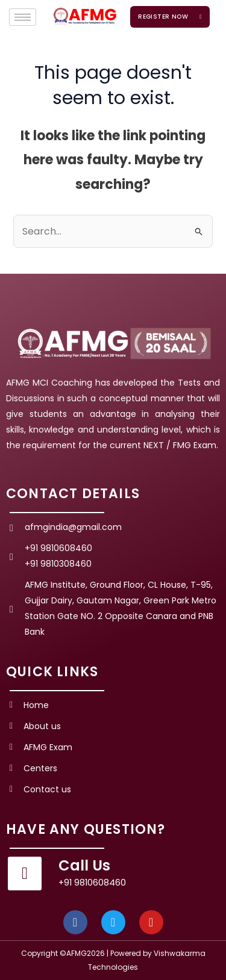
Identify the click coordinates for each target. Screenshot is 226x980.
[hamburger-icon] (23, 17)
